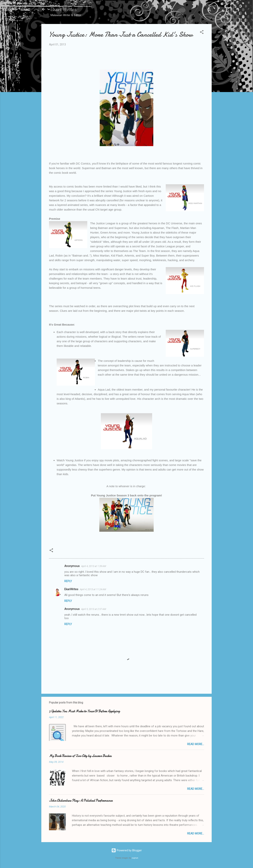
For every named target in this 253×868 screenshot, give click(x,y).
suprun (135, 858)
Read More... (196, 744)
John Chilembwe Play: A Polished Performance (81, 801)
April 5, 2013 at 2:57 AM (94, 609)
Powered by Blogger (127, 850)
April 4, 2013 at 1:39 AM (94, 566)
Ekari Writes (64, 9)
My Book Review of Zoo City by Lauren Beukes (80, 756)
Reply (68, 581)
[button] (202, 33)
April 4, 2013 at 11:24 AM (93, 589)
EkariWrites (71, 589)
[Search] (209, 10)
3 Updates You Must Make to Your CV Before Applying (84, 711)
